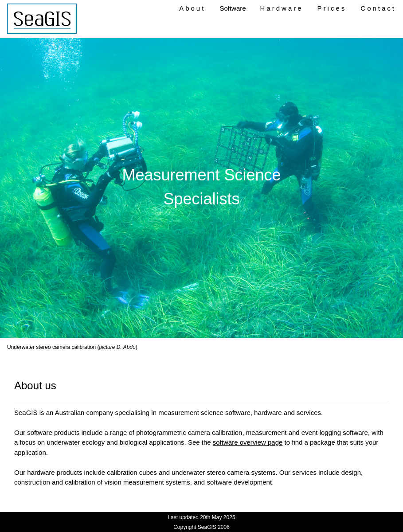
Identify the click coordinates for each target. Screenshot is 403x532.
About (192, 8)
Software (233, 8)
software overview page (248, 442)
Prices (332, 8)
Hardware (282, 8)
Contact (378, 8)
